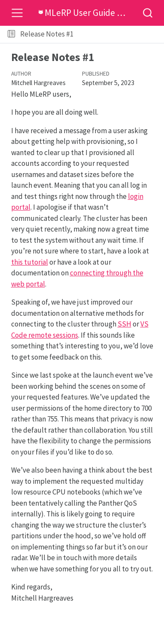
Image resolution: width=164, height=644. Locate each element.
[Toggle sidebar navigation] (11, 34)
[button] (120, 34)
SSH (125, 324)
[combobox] (148, 13)
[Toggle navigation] (17, 13)
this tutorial (30, 262)
